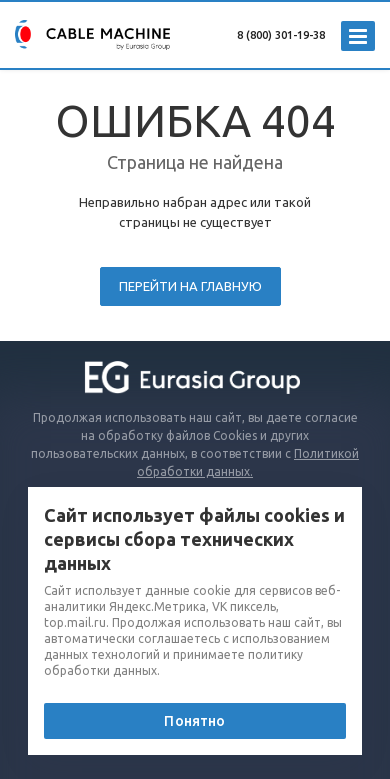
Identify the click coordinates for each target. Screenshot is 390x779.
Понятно (194, 721)
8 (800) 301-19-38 (281, 35)
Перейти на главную (190, 286)
